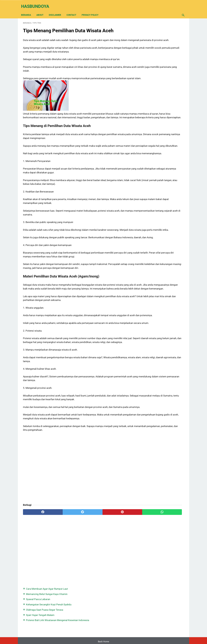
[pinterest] (90, 563)
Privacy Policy (92, 10)
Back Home (103, 633)
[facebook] (36, 563)
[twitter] (63, 563)
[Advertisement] (77, 519)
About (42, 10)
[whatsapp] (117, 563)
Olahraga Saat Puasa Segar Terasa (163, 54)
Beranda (28, 10)
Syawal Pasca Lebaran (156, 40)
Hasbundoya (37, 3)
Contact (73, 10)
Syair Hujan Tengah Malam (158, 60)
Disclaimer (57, 10)
